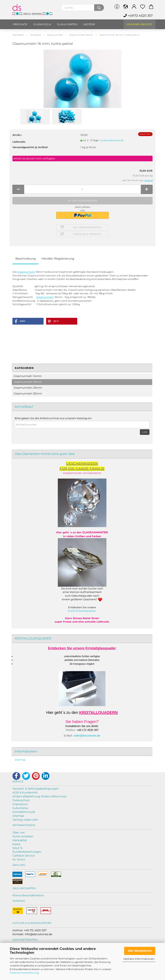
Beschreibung (25, 258)
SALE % (18, 848)
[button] (28, 321)
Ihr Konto (19, 859)
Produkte (20, 24)
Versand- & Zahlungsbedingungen (36, 789)
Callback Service (24, 856)
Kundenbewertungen (27, 852)
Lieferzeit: (19, 142)
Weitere (89, 24)
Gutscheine (20, 808)
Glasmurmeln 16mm (28, 382)
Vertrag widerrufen (25, 820)
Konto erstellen (23, 836)
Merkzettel (20, 840)
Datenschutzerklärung (24, 973)
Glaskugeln (42, 24)
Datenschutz (21, 800)
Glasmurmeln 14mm (28, 376)
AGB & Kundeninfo (25, 792)
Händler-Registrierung (58, 258)
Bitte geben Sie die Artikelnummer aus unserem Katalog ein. (53, 418)
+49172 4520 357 (138, 16)
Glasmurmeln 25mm (28, 388)
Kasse (16, 844)
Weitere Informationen (139, 959)
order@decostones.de (87, 736)
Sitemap (20, 760)
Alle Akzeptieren (140, 951)
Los (145, 432)
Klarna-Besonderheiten (28, 895)
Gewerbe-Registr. (140, 24)
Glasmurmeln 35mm (28, 394)
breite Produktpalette (82, 611)
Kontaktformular (24, 812)
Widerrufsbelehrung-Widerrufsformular (40, 796)
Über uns (19, 832)
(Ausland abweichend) (112, 140)
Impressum (20, 804)
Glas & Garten (67, 24)
